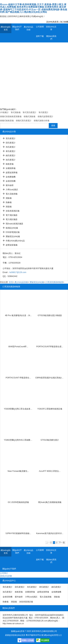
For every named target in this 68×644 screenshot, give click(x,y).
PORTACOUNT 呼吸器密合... (18, 378)
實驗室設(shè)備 (13, 236)
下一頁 (62, 543)
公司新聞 (40, 27)
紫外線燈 (10, 185)
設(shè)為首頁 (52, 22)
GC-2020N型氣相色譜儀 (18, 502)
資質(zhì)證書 (6, 576)
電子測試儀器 (12, 215)
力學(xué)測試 (12, 190)
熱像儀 (9, 202)
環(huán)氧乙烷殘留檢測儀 (50, 502)
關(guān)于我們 (17, 28)
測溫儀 (9, 207)
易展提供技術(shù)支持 (15, 635)
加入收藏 (64, 22)
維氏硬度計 (11, 156)
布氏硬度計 (11, 147)
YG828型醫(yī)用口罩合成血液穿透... (18, 409)
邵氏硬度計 (11, 143)
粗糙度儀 (10, 164)
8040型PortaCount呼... (18, 347)
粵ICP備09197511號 (35, 635)
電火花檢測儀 (12, 194)
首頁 (11, 282)
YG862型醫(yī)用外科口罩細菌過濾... (18, 440)
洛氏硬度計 (11, 160)
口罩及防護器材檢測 (54, 282)
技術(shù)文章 (51, 28)
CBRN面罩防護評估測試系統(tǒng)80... (50, 378)
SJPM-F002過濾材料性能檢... (18, 533)
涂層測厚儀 (11, 168)
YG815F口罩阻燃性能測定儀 (50, 409)
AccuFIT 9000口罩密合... (50, 471)
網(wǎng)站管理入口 (53, 635)
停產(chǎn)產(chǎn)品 (15, 241)
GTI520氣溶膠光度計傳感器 (50, 315)
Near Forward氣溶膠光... (18, 471)
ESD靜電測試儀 (13, 232)
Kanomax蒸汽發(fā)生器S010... (50, 533)
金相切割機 (11, 181)
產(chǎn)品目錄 (28, 28)
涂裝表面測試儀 (13, 211)
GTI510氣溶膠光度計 (50, 440)
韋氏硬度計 (11, 151)
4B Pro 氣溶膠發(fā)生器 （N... (18, 315)
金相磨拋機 (11, 177)
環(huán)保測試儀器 (14, 224)
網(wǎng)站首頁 (6, 28)
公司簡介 (4, 573)
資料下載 (40, 36)
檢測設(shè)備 (12, 228)
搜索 (53, 126)
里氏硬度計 (11, 138)
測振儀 (9, 198)
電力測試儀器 (12, 219)
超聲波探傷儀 (12, 245)
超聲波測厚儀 (12, 173)
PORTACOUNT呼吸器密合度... (50, 347)
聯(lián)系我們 (51, 38)
